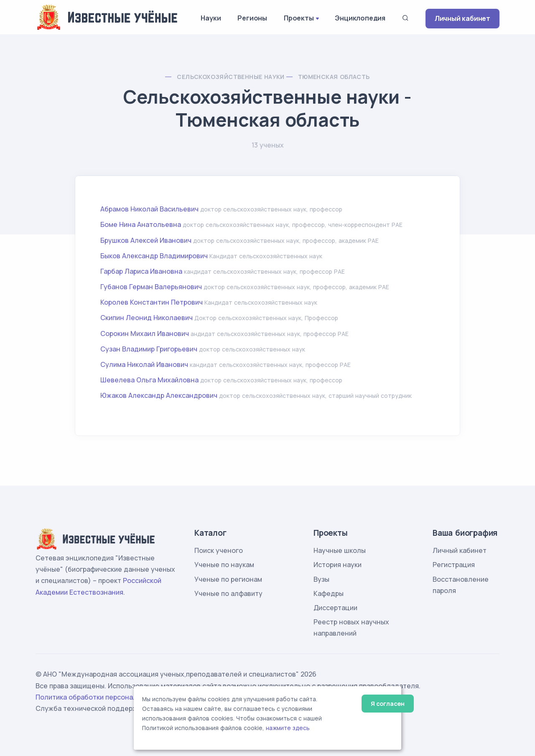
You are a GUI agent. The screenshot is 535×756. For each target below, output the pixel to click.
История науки (338, 565)
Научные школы (340, 550)
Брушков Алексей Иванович (146, 240)
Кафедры (329, 593)
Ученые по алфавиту (228, 593)
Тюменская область (334, 77)
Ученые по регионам (228, 579)
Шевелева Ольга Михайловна (149, 380)
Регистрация (454, 565)
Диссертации (335, 608)
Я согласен (388, 704)
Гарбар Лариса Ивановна (141, 271)
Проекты (299, 18)
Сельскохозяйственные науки (231, 77)
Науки (211, 18)
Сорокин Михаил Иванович (145, 333)
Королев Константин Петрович (152, 302)
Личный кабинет (462, 18)
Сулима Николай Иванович (144, 364)
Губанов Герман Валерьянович (151, 287)
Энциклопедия (360, 18)
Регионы (252, 18)
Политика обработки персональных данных (108, 697)
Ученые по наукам (224, 565)
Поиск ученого (219, 550)
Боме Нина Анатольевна (141, 224)
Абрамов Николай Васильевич (149, 209)
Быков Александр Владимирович (154, 256)
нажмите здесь (288, 728)
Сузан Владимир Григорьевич (149, 349)
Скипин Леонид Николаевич (146, 318)
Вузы (321, 579)
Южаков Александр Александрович (159, 395)
